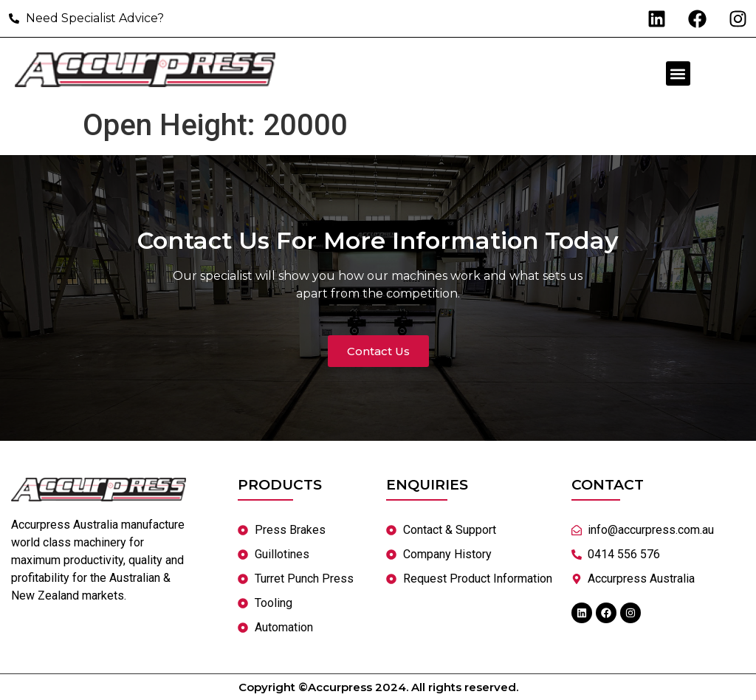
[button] (678, 73)
